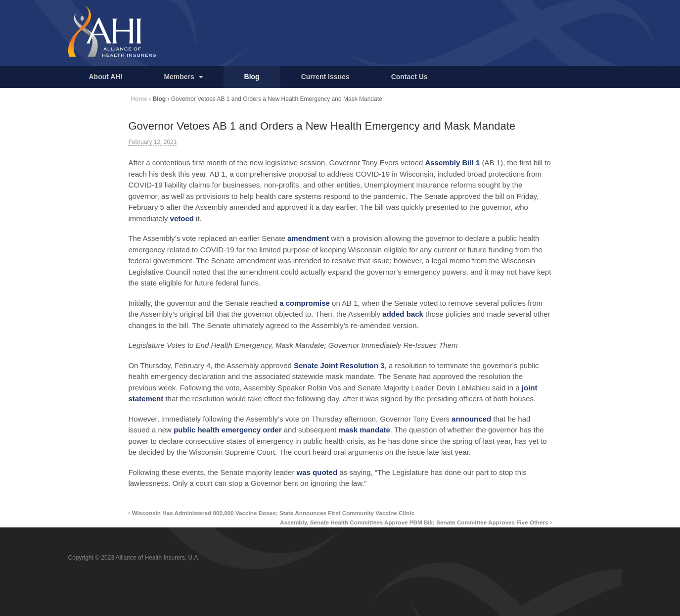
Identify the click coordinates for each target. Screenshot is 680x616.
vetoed (182, 218)
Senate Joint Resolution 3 (339, 365)
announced (471, 419)
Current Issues (325, 77)
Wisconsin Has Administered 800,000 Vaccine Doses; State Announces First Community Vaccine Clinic (271, 513)
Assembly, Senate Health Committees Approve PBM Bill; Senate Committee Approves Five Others (416, 522)
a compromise (305, 303)
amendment (308, 238)
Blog (252, 77)
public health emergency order (227, 430)
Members (179, 77)
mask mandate (364, 430)
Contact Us (409, 77)
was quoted (317, 472)
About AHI (106, 77)
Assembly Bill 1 (452, 163)
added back (403, 314)
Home (139, 99)
